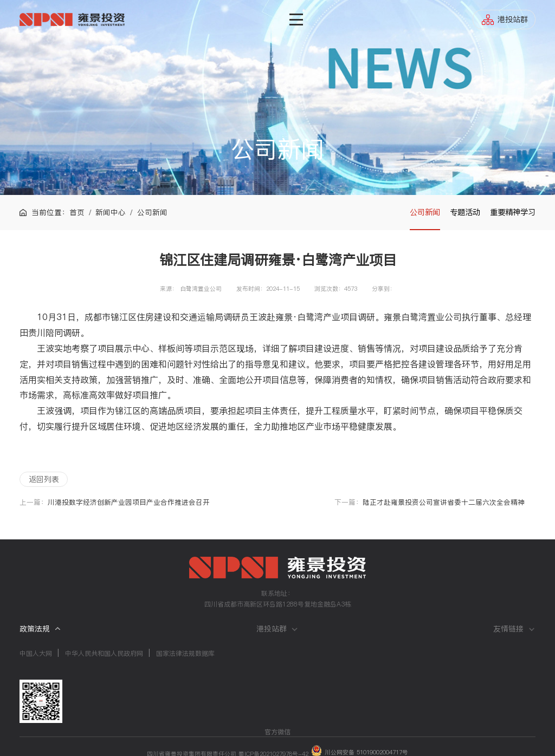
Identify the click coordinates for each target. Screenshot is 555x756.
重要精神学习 (513, 212)
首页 (77, 213)
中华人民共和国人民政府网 (104, 653)
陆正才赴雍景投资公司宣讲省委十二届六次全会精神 (444, 502)
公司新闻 (425, 212)
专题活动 (465, 212)
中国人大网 (36, 653)
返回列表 (44, 479)
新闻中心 (111, 213)
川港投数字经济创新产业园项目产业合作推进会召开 (129, 502)
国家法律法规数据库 (185, 653)
